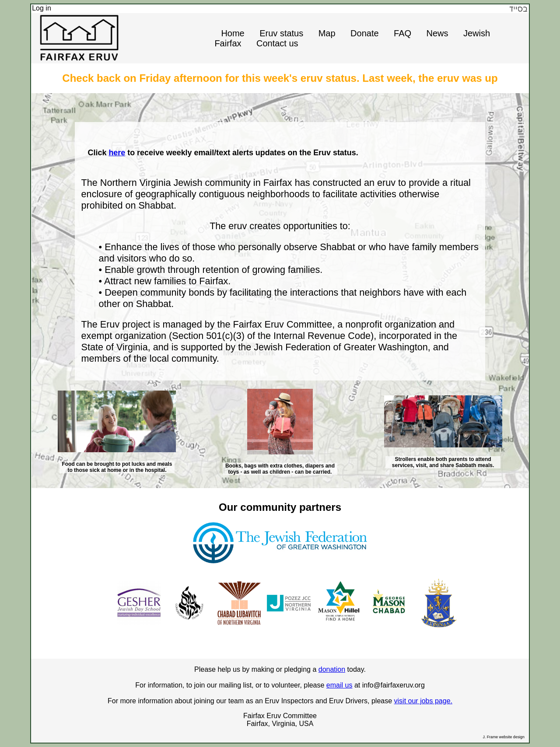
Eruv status (281, 33)
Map (327, 33)
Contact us (277, 43)
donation (332, 669)
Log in (42, 8)
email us (339, 685)
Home (233, 33)
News (437, 33)
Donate (365, 33)
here (117, 153)
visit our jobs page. (423, 701)
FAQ (402, 33)
